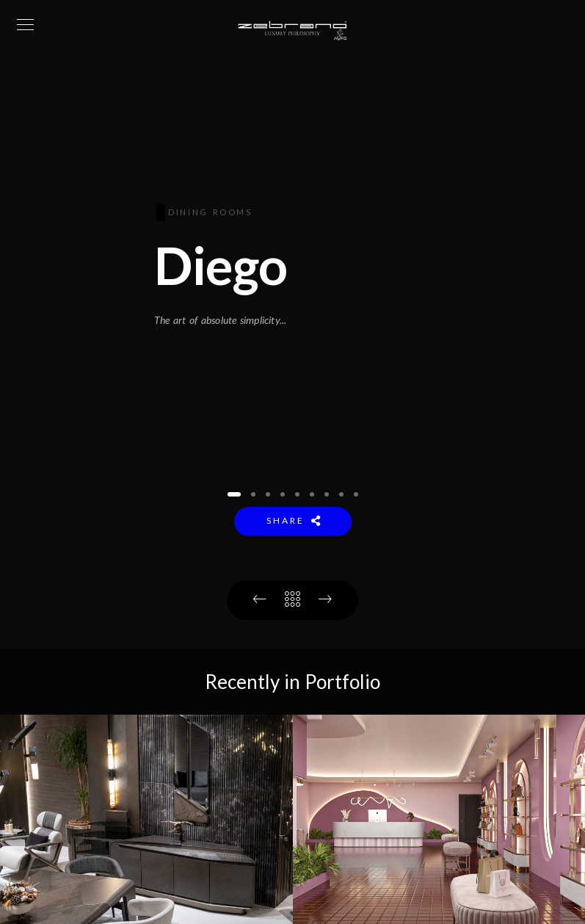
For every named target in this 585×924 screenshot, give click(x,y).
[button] (234, 494)
